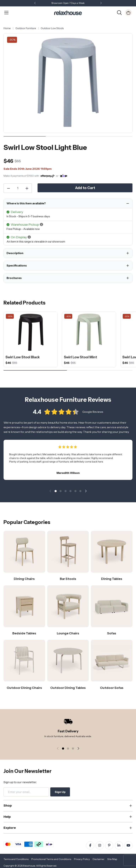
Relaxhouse (29, 866)
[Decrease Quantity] (8, 188)
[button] (101, 3)
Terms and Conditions (16, 859)
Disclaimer (99, 859)
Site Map (112, 859)
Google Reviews (93, 412)
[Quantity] (18, 188)
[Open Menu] (6, 13)
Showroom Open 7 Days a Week (68, 3)
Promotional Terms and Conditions (51, 859)
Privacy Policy (82, 859)
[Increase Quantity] (27, 188)
